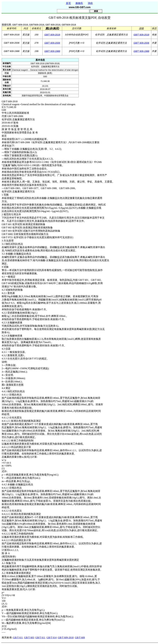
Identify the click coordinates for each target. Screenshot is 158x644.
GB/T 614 (52, 638)
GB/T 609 (80, 638)
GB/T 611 (18, 638)
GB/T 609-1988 (52, 51)
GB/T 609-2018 (52, 35)
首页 (68, 3)
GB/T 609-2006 (52, 43)
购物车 (79, 3)
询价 (90, 3)
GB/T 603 (29, 638)
